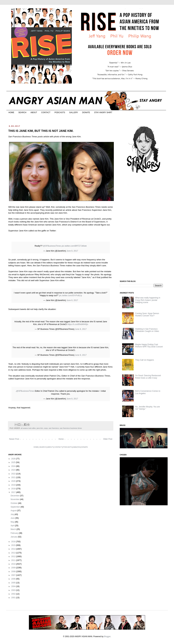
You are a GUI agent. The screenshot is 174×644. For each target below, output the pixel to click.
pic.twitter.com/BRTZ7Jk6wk (74, 246)
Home (61, 439)
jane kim (40, 428)
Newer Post (14, 439)
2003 (14, 590)
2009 (14, 568)
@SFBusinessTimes (52, 246)
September (15, 507)
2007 (14, 575)
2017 (14, 492)
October (14, 503)
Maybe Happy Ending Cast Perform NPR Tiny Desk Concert (149, 346)
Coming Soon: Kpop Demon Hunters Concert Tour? (147, 315)
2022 (14, 474)
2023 (14, 470)
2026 (14, 459)
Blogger (107, 636)
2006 (14, 579)
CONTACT (46, 112)
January (14, 537)
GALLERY (74, 112)
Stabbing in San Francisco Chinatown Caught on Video (147, 330)
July (13, 514)
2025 (14, 462)
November (15, 499)
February (15, 533)
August (14, 511)
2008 (14, 572)
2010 (14, 564)
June (13, 518)
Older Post (108, 439)
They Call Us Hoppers (145, 360)
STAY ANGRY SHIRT (103, 112)
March (13, 529)
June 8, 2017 (72, 251)
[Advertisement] (144, 227)
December (15, 496)
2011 (14, 560)
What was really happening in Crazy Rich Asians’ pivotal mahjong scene (148, 300)
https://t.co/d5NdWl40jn (78, 324)
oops (46, 428)
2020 (14, 481)
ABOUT (34, 112)
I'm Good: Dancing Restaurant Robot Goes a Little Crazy (148, 377)
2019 (14, 485)
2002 (14, 594)
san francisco (54, 428)
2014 (14, 549)
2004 (14, 586)
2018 (14, 489)
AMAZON (77, 447)
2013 (14, 553)
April (13, 526)
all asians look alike (28, 428)
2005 (14, 583)
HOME (11, 112)
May (13, 522)
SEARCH (22, 112)
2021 (14, 477)
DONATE (86, 112)
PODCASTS (60, 112)
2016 (14, 542)
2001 (14, 598)
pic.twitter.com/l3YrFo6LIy (70, 296)
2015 (14, 545)
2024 (14, 466)
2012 (14, 556)
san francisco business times (71, 428)
